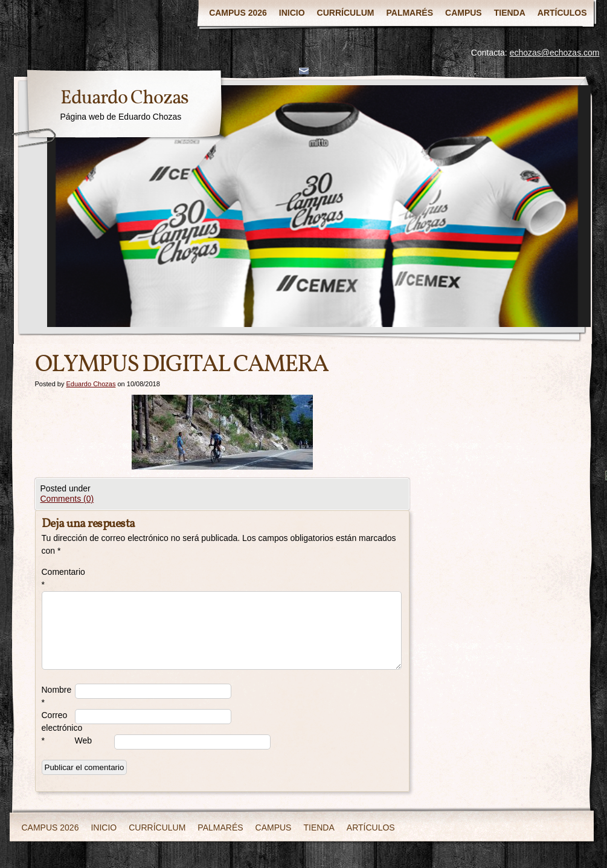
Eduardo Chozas (124, 99)
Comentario (58, 578)
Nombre (57, 696)
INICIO (292, 13)
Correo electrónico (58, 728)
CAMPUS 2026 (238, 13)
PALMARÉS (410, 13)
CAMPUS (464, 13)
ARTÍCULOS (562, 13)
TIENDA (510, 13)
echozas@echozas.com (555, 53)
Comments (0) (67, 499)
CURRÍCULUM (346, 13)
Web (84, 740)
